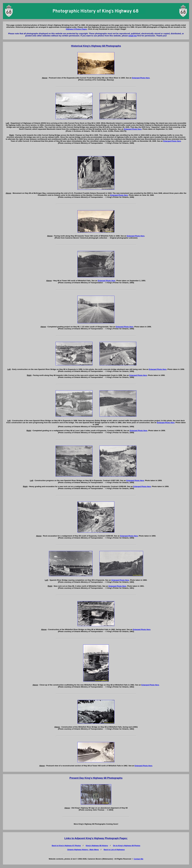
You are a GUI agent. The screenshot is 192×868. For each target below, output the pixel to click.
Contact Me (139, 859)
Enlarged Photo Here (141, 78)
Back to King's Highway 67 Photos (66, 846)
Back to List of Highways (114, 850)
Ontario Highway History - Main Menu (83, 850)
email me (133, 36)
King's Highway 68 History (97, 846)
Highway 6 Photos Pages (76, 29)
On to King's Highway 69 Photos (127, 846)
